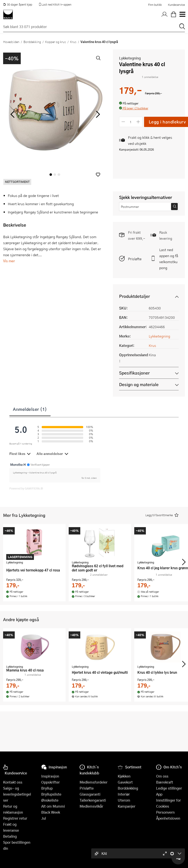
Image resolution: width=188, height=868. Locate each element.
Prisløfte (135, 259)
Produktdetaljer (134, 296)
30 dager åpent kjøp (18, 4)
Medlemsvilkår (91, 806)
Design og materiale (139, 384)
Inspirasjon (50, 776)
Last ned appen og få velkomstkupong (169, 259)
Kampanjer (127, 806)
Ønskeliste (50, 800)
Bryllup (47, 788)
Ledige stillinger (169, 788)
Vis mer (9, 261)
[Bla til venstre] (12, 114)
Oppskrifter (51, 782)
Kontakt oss (13, 782)
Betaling (10, 836)
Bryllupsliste (51, 794)
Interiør (124, 794)
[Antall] (131, 122)
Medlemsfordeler (94, 782)
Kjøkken (124, 776)
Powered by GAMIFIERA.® (26, 488)
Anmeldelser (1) (30, 409)
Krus (73, 42)
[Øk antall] (138, 122)
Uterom (124, 800)
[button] (98, 175)
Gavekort (125, 782)
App (159, 794)
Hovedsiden (11, 42)
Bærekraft (165, 782)
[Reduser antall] (123, 122)
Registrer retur (15, 818)
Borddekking (32, 42)
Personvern (165, 812)
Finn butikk (155, 5)
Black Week (51, 812)
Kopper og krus (56, 42)
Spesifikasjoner (134, 373)
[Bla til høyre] (97, 114)
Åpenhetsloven (168, 818)
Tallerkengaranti (93, 800)
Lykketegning (130, 58)
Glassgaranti (90, 794)
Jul (44, 818)
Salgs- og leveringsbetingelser (17, 794)
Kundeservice (176, 5)
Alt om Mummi (53, 806)
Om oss (162, 776)
